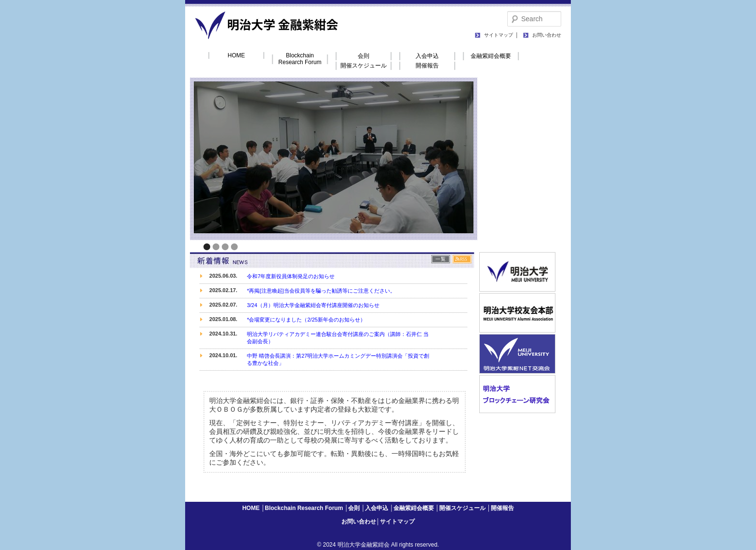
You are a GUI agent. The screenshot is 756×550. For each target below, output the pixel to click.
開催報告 (427, 66)
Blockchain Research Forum (300, 59)
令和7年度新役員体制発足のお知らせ (291, 276)
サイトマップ (499, 35)
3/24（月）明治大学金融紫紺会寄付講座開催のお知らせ (313, 305)
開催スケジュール (364, 66)
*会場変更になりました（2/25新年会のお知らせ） (306, 320)
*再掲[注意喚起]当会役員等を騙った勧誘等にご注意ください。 (321, 291)
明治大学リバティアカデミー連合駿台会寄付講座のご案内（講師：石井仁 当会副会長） (338, 338)
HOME (236, 55)
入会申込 (427, 56)
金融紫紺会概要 (491, 56)
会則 (364, 56)
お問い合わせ (547, 35)
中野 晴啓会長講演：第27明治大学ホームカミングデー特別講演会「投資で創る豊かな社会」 (338, 359)
